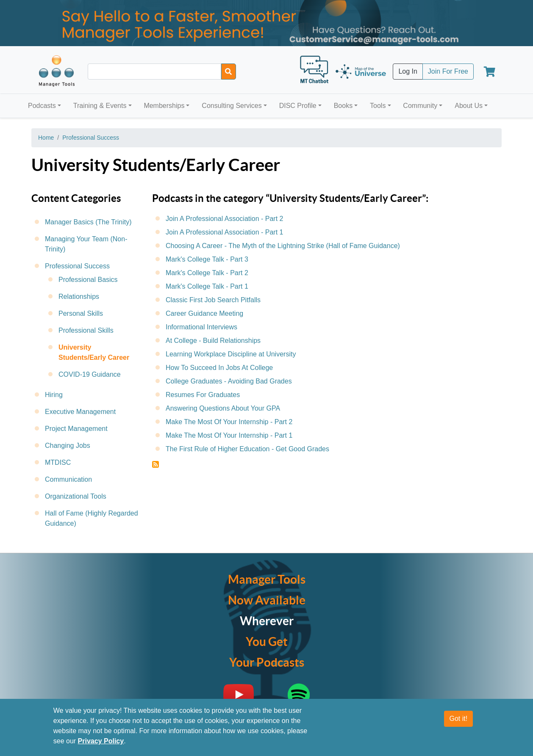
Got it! (459, 719)
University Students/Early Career (94, 352)
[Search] (229, 72)
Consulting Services (232, 106)
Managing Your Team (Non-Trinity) (86, 244)
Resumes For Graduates (203, 395)
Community (420, 106)
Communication (68, 479)
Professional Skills (86, 330)
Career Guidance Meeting (204, 313)
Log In (408, 71)
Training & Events (100, 106)
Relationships (79, 297)
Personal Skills (81, 313)
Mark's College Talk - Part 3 (207, 259)
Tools (378, 106)
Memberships (164, 106)
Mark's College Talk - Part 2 (207, 273)
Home (46, 138)
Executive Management (80, 412)
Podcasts (42, 106)
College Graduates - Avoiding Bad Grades (229, 381)
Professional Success (91, 138)
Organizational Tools (76, 496)
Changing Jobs (68, 446)
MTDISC (58, 462)
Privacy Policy (101, 741)
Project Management (76, 429)
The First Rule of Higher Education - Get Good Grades (247, 449)
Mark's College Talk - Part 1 (207, 286)
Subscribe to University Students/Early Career (155, 464)
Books (343, 106)
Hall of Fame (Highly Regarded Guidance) (92, 518)
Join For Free (448, 71)
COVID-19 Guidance (90, 374)
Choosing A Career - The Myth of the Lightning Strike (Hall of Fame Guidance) (283, 246)
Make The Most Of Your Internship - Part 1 (229, 435)
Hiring (54, 395)
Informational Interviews (201, 327)
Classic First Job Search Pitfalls (213, 300)
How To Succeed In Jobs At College (219, 368)
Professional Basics (88, 280)
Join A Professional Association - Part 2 (224, 219)
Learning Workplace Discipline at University (231, 354)
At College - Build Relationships (213, 341)
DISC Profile (298, 106)
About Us (469, 106)
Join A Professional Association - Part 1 (224, 232)
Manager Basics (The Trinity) (88, 222)
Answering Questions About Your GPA (223, 408)
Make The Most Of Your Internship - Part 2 (229, 422)
